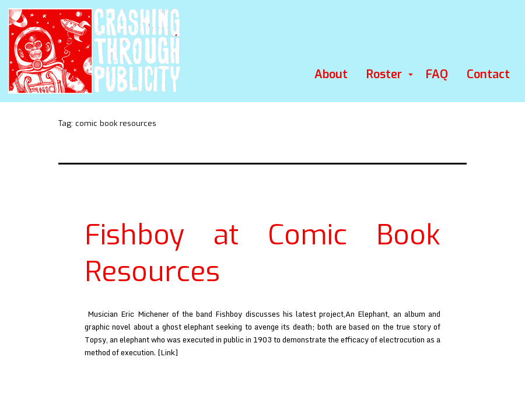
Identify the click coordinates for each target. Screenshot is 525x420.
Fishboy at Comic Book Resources (262, 253)
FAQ (437, 74)
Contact (488, 74)
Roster (384, 74)
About (331, 74)
